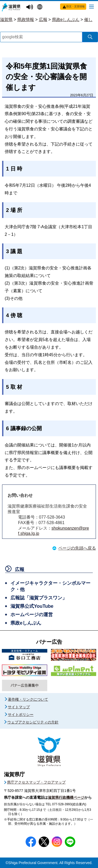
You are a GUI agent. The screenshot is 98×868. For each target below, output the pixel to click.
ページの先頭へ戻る (77, 548)
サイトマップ (19, 707)
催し (88, 20)
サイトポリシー (21, 715)
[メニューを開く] (91, 6)
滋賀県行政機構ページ (66, 797)
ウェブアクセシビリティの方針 (33, 722)
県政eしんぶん (66, 20)
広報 (43, 20)
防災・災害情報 (76, 6)
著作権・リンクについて (28, 699)
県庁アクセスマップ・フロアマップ (36, 782)
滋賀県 (6, 20)
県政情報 (26, 20)
